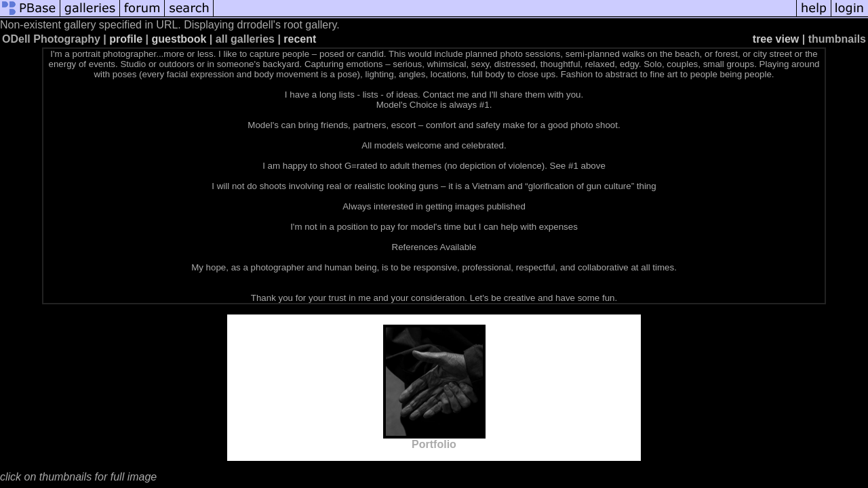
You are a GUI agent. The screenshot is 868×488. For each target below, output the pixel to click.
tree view (776, 39)
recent (300, 39)
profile (126, 39)
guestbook (179, 39)
